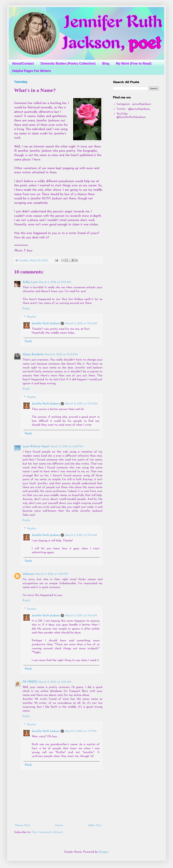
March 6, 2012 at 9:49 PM (52, 574)
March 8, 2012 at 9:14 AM (81, 616)
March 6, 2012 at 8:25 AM (55, 282)
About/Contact (23, 64)
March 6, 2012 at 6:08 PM (67, 447)
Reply (26, 309)
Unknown (29, 574)
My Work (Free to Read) (134, 64)
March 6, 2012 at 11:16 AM (81, 324)
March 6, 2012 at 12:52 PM (61, 355)
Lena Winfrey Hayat (36, 447)
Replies (32, 317)
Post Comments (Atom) (47, 832)
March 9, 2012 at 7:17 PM (81, 731)
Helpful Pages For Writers (32, 71)
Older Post (95, 825)
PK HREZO (30, 682)
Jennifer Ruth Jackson (46, 324)
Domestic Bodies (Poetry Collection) (68, 64)
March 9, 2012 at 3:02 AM (55, 682)
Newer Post (23, 825)
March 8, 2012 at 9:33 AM (81, 404)
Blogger (104, 852)
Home (59, 825)
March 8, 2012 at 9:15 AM (81, 535)
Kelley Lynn (30, 282)
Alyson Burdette (33, 355)
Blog (106, 64)
